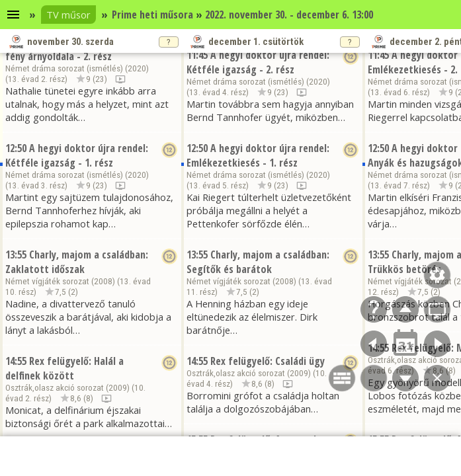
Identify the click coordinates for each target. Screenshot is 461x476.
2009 (118, 388)
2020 (137, 68)
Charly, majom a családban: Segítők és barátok (258, 262)
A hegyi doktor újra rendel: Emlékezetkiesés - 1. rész (258, 155)
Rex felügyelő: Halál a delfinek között (64, 368)
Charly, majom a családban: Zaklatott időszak (77, 262)
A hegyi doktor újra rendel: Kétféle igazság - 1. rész (77, 155)
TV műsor (68, 15)
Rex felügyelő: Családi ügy (268, 361)
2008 (103, 281)
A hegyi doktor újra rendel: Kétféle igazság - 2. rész (258, 62)
